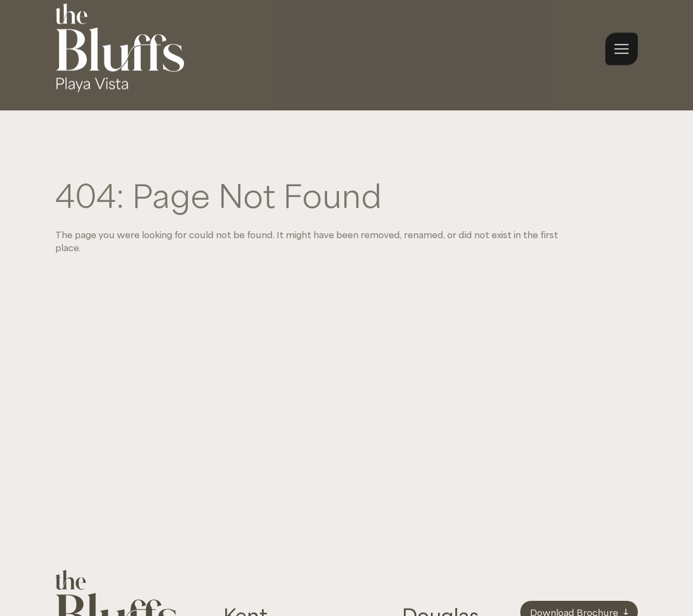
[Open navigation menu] (622, 41)
